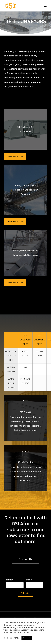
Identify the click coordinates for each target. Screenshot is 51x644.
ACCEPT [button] (27, 638)
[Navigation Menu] (46, 6)
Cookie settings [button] (12, 638)
